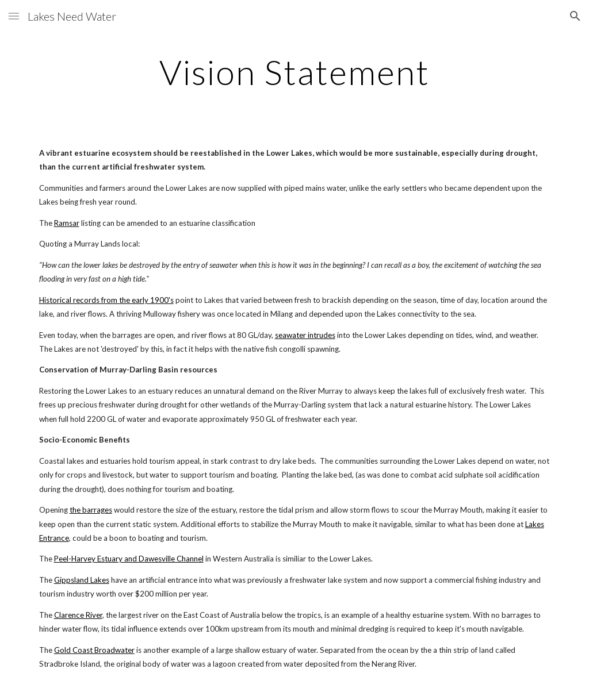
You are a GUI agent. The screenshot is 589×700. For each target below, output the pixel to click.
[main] (294, 72)
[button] (14, 16)
